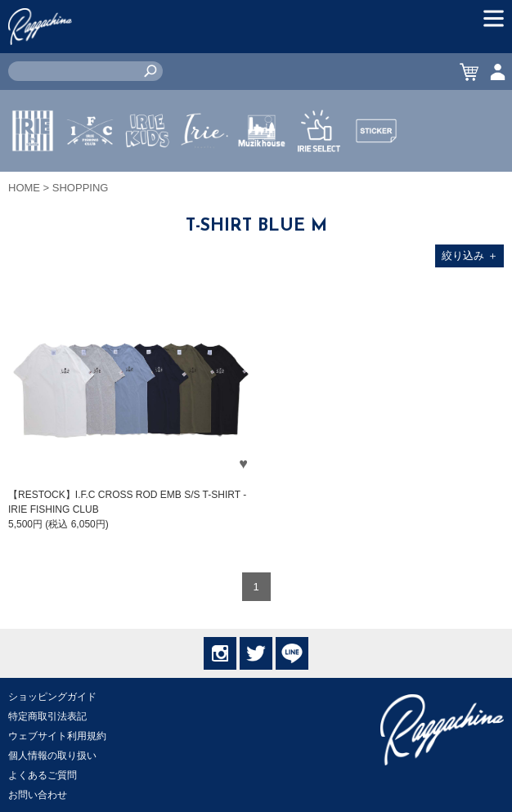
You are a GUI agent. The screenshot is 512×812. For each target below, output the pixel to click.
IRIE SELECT (319, 179)
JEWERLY (204, 169)
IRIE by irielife (33, 179)
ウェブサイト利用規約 (57, 736)
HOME (24, 188)
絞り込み (470, 256)
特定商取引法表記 (47, 716)
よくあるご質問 (43, 775)
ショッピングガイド (52, 697)
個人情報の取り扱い (52, 756)
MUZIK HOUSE (262, 179)
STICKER (376, 169)
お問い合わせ (38, 795)
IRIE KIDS (148, 179)
